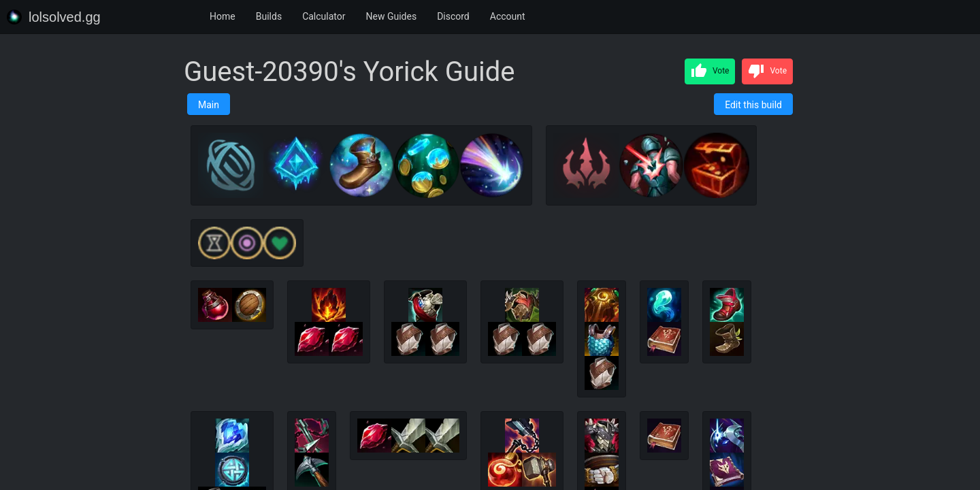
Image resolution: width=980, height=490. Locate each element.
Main (209, 105)
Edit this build (753, 105)
